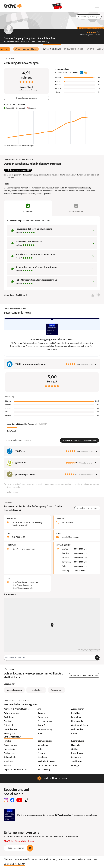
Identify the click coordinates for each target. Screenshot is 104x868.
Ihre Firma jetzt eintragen (19, 841)
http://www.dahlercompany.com (25, 582)
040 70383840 (68, 523)
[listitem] (17, 709)
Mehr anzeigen (13, 492)
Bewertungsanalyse (52, 49)
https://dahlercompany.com (23, 549)
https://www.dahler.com (22, 585)
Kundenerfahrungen (74, 49)
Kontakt (90, 49)
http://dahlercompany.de (22, 588)
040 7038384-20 (19, 537)
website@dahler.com (70, 537)
